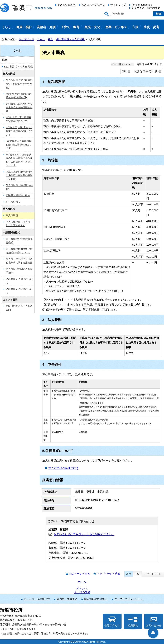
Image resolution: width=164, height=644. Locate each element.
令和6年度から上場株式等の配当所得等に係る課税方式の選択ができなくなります (19, 160)
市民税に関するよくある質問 (19, 308)
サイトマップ (118, 5)
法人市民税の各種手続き (64, 468)
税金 (51, 39)
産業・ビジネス (116, 27)
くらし (41, 39)
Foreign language (142, 5)
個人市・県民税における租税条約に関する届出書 (19, 261)
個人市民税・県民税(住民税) (20, 187)
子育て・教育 (70, 27)
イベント (82, 589)
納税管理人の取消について (19, 291)
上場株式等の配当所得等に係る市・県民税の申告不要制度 (19, 175)
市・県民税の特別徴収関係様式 (19, 241)
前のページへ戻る (80, 574)
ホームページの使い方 (37, 599)
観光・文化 (92, 27)
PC (137, 574)
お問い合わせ (154, 622)
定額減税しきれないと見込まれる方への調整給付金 (19, 108)
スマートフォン (153, 574)
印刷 (124, 71)
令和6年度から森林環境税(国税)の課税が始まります (19, 145)
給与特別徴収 (13, 202)
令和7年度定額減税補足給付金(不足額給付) (19, 96)
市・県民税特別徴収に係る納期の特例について (19, 251)
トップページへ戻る (108, 574)
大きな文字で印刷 (146, 71)
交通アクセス (112, 622)
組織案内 (133, 622)
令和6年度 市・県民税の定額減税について (19, 119)
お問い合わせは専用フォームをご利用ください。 (84, 534)
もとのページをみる (93, 5)
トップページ (26, 39)
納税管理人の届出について (19, 281)
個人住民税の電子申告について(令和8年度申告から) (19, 84)
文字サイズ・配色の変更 (146, 8)
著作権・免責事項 (67, 599)
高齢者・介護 (46, 27)
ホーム (82, 582)
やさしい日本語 (67, 5)
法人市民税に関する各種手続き (19, 271)
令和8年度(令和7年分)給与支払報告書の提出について (19, 131)
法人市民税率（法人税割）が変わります (18, 224)
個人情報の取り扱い (96, 599)
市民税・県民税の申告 (18, 195)
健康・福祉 (24, 27)
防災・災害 (151, 27)
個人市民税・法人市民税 (70, 39)
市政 (135, 27)
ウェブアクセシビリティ (129, 599)
